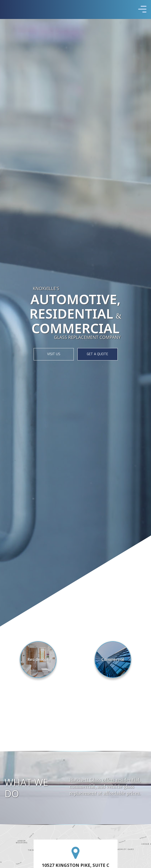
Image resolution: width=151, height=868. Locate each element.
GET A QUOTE (97, 354)
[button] (142, 9)
